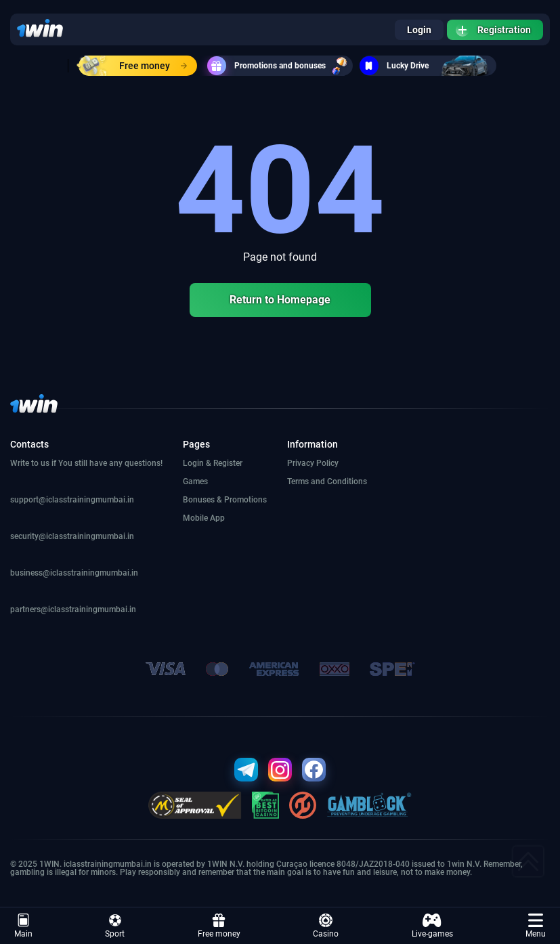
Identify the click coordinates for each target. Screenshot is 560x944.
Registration (493, 30)
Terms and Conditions (327, 481)
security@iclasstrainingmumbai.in (72, 536)
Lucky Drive (428, 66)
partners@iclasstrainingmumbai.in (73, 609)
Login (419, 30)
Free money (133, 66)
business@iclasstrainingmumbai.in (74, 573)
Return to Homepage (280, 300)
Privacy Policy (313, 463)
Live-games (432, 926)
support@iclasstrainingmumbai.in (72, 500)
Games (195, 481)
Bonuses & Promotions (225, 500)
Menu (536, 926)
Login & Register (213, 463)
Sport (115, 926)
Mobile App (204, 518)
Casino (326, 926)
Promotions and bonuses (280, 66)
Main (23, 926)
